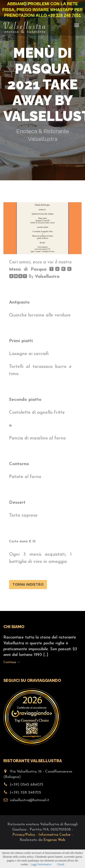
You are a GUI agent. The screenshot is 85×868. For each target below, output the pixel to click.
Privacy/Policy (24, 835)
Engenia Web (54, 840)
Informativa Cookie (55, 835)
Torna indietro (28, 585)
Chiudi (61, 864)
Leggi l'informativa (41, 864)
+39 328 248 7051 (64, 15)
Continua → (12, 662)
